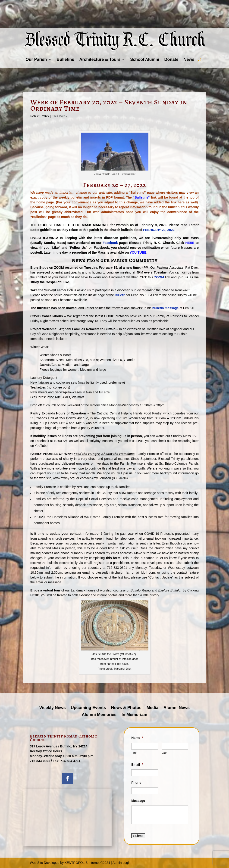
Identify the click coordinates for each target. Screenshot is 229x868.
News (189, 59)
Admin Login (122, 863)
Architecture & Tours (100, 59)
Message (138, 801)
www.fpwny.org (64, 478)
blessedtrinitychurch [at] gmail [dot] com (125, 572)
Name (137, 738)
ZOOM (159, 277)
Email (137, 765)
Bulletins (65, 59)
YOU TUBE (138, 252)
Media (152, 708)
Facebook (110, 243)
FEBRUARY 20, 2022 (159, 230)
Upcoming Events (88, 708)
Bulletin (120, 295)
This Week (60, 116)
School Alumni (145, 59)
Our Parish (36, 59)
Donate (171, 59)
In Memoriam (134, 715)
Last (165, 753)
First (134, 753)
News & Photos (126, 708)
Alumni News (177, 708)
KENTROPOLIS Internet (82, 863)
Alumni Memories (99, 715)
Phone (136, 783)
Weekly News (53, 708)
